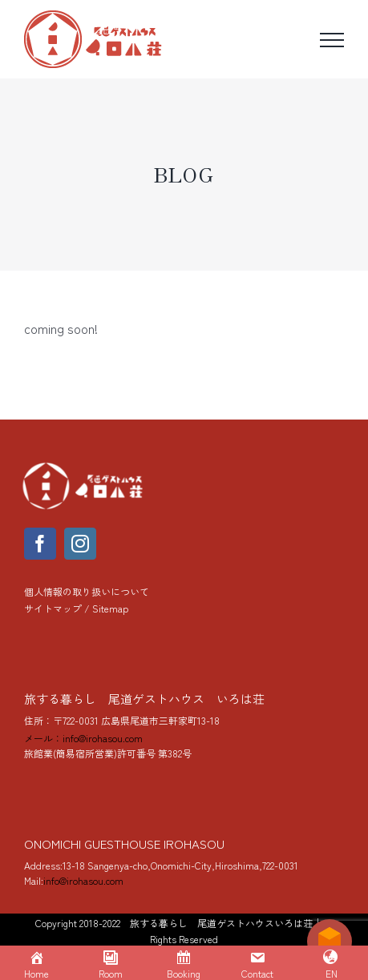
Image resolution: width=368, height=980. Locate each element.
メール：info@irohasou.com (83, 738)
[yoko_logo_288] (84, 466)
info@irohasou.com (83, 880)
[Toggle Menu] (332, 40)
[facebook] (40, 544)
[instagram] (80, 544)
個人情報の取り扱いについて (87, 591)
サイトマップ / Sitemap (76, 608)
